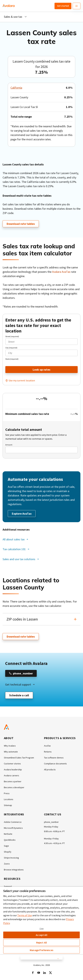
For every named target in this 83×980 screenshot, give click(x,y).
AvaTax (47, 746)
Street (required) (12, 336)
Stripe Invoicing (11, 858)
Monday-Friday (51, 827)
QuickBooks (10, 840)
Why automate (11, 752)
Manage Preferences (41, 950)
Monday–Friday (51, 839)
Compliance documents (55, 764)
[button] (41, 619)
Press (7, 793)
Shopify (8, 852)
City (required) (11, 348)
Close (42, 929)
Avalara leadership (13, 770)
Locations (9, 799)
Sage (6, 846)
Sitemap (8, 805)
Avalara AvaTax (61, 272)
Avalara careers (11, 775)
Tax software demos (54, 758)
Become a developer (14, 787)
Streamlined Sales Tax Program (19, 758)
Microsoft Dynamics (13, 828)
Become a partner (13, 781)
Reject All (42, 943)
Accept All (41, 935)
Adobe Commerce (13, 822)
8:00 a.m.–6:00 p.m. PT (54, 831)
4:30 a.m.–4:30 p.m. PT (54, 843)
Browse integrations (14, 870)
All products (50, 770)
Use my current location (22, 380)
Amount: (9, 445)
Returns (48, 752)
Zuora (7, 864)
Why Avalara (10, 746)
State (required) (12, 359)
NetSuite (8, 834)
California (16, 88)
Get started (63, 6)
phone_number (51, 822)
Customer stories (12, 764)
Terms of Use (25, 915)
